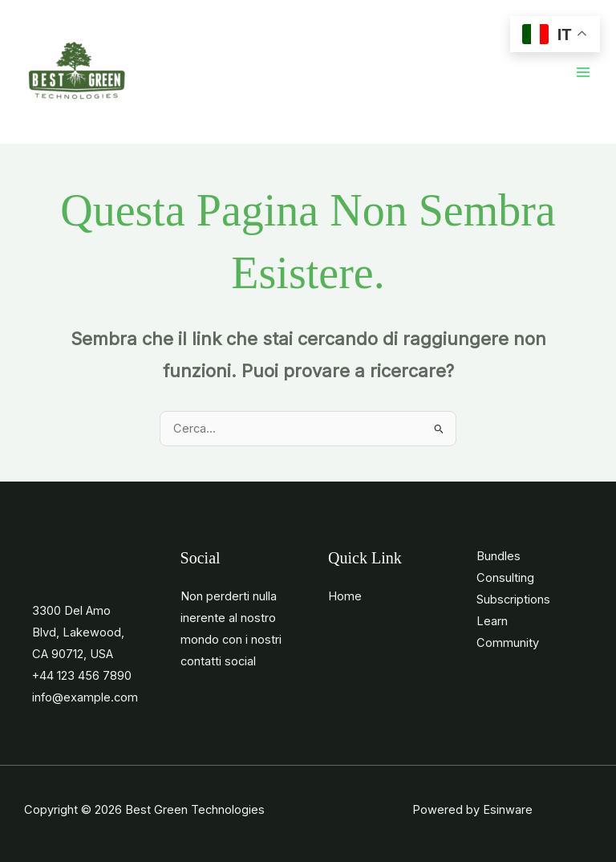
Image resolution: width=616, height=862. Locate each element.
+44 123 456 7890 (82, 676)
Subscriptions (513, 600)
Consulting (505, 578)
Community (508, 643)
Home (345, 596)
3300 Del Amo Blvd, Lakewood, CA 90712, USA (78, 632)
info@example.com (85, 697)
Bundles (498, 556)
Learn (492, 621)
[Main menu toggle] (583, 72)
